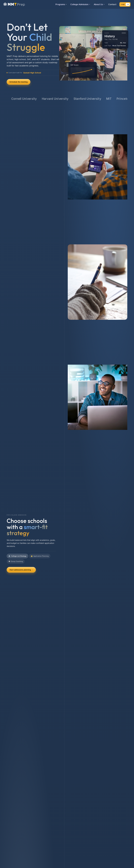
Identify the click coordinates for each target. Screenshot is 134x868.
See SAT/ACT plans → (19, 567)
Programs (61, 4)
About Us (99, 4)
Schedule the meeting (19, 82)
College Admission (80, 4)
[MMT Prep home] (14, 4)
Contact (112, 4)
